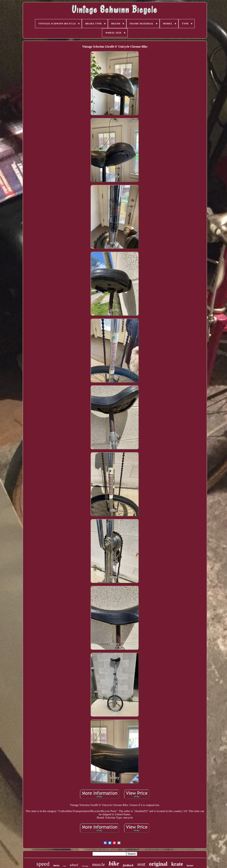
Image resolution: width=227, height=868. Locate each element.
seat (141, 864)
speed (43, 864)
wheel (74, 865)
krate (177, 864)
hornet (190, 866)
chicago (85, 866)
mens (56, 865)
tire (65, 866)
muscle (98, 864)
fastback (128, 865)
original (158, 864)
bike (114, 863)
